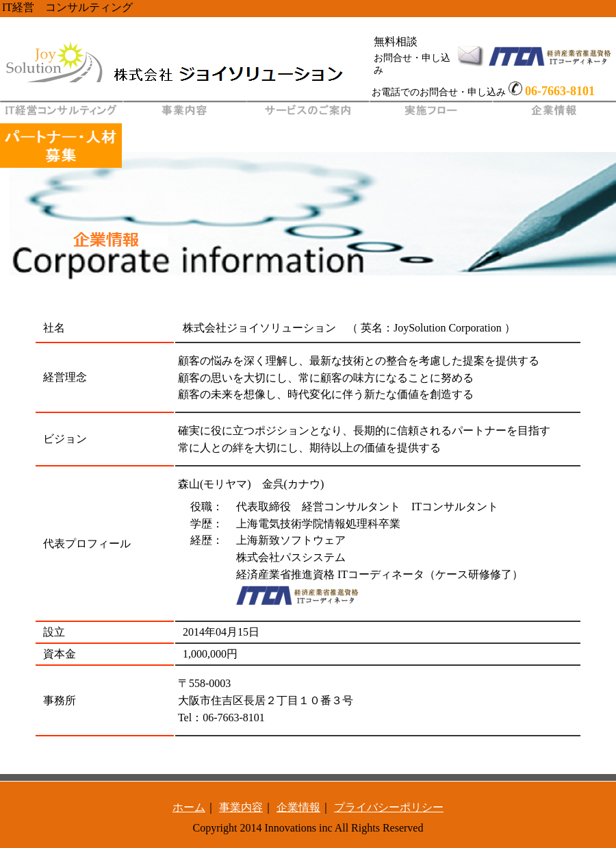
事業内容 (241, 807)
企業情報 (298, 807)
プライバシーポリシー (389, 807)
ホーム (189, 807)
